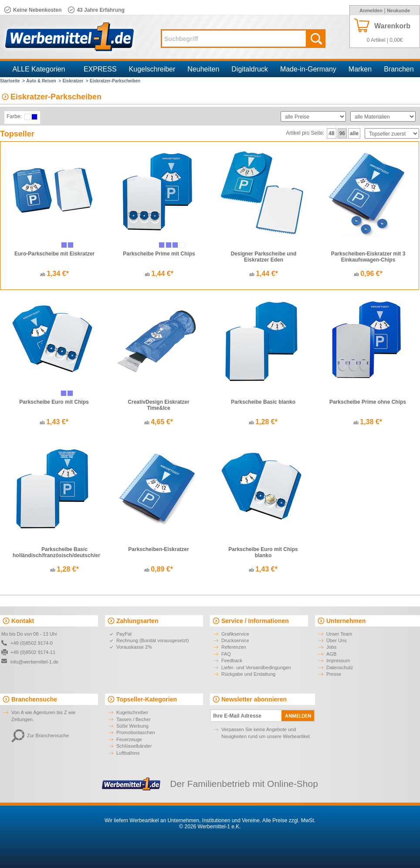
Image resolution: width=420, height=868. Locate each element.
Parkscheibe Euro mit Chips (54, 402)
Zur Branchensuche (40, 735)
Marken (360, 69)
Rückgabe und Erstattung (248, 674)
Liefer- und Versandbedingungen (256, 667)
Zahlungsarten (137, 621)
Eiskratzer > (75, 81)
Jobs (331, 647)
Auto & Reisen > (44, 81)
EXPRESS (100, 69)
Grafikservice (235, 634)
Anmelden (371, 10)
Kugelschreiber (152, 69)
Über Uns (336, 640)
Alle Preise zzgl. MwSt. (289, 820)
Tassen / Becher (134, 719)
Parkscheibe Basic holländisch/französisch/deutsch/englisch (64, 552)
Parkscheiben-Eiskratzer (158, 549)
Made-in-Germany (308, 69)
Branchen (399, 69)
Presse (334, 674)
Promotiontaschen (136, 732)
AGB (331, 654)
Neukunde (398, 10)
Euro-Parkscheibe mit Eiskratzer (54, 254)
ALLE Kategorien (39, 69)
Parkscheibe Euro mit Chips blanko (263, 552)
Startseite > (12, 81)
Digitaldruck (250, 69)
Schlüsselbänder (134, 746)
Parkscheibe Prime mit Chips (159, 254)
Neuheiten (203, 69)
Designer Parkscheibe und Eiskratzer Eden (264, 257)
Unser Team (339, 634)
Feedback (232, 660)
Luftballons (128, 753)
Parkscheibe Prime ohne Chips (368, 402)
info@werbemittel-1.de (34, 662)
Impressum (338, 660)
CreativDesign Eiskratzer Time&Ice (158, 405)
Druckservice (235, 640)
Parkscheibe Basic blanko (263, 402)
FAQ (226, 654)
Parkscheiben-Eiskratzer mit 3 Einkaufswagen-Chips (368, 257)
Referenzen (234, 647)
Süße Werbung (132, 726)
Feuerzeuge (129, 739)
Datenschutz (340, 667)
